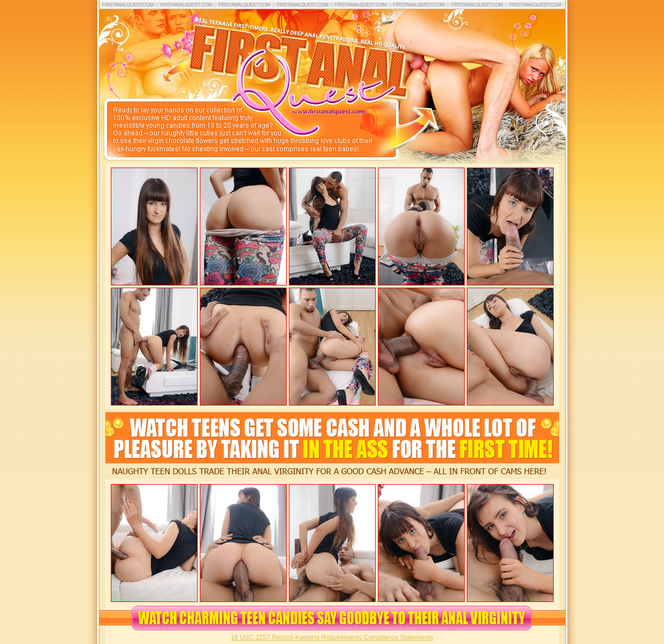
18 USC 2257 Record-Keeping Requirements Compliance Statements (332, 637)
